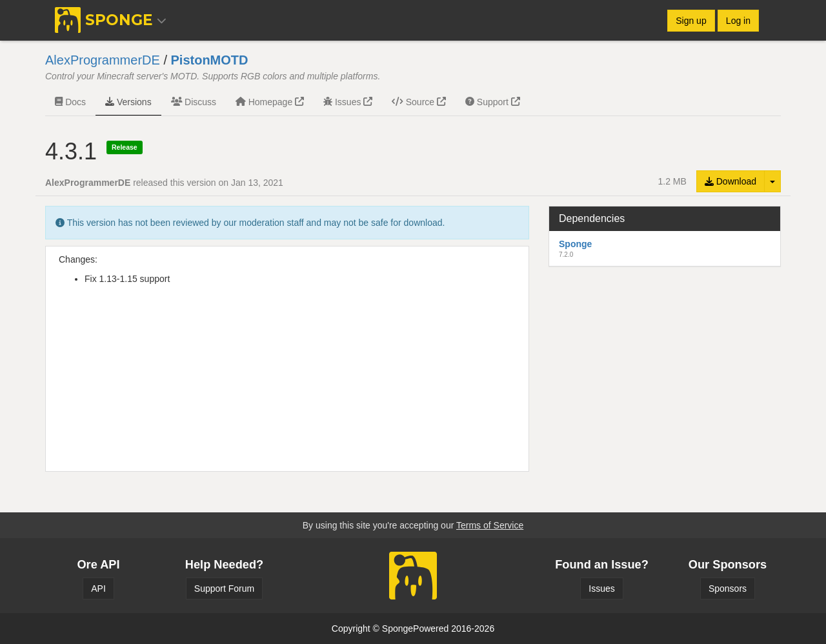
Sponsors (728, 589)
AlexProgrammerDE (103, 60)
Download (730, 181)
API (98, 589)
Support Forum (224, 589)
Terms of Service (490, 525)
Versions (128, 102)
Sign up (691, 21)
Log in (738, 21)
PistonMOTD (210, 60)
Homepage (270, 102)
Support (493, 102)
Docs (70, 102)
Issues (348, 102)
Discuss (194, 102)
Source (419, 102)
